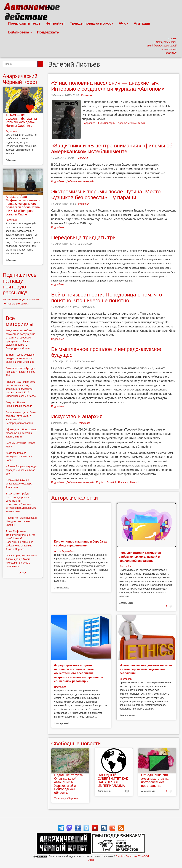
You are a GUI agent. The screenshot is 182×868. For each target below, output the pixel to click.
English (100, 482)
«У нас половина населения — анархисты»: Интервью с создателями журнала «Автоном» (108, 86)
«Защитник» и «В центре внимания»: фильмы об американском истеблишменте (112, 148)
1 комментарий (107, 123)
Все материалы (20, 321)
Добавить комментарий (131, 123)
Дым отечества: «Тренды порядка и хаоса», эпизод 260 (20, 372)
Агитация (142, 23)
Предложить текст (24, 23)
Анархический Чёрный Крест (20, 79)
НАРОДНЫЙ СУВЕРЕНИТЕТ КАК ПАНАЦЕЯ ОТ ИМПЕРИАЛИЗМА (113, 780)
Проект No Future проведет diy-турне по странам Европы (21, 521)
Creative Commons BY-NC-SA (133, 856)
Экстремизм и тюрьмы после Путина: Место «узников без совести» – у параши (106, 194)
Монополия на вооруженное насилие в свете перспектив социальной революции (146, 669)
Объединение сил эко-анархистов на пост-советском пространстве (155, 780)
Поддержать (48, 32)
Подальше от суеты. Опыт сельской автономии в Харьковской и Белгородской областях (69, 784)
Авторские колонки (74, 498)
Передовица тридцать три (83, 237)
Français (123, 482)
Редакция (87, 95)
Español (111, 482)
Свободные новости (76, 743)
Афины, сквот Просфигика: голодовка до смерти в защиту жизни (21, 433)
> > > (23, 573)
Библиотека (20, 32)
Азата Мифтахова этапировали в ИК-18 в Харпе (19, 457)
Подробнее (89, 123)
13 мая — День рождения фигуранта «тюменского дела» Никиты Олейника (21, 120)
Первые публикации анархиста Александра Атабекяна (19, 484)
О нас (91, 860)
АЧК (124, 23)
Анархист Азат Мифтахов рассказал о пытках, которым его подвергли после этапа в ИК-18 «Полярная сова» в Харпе (23, 206)
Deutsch (135, 482)
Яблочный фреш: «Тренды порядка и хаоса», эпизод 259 (21, 470)
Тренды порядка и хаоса (92, 23)
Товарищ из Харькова (67, 798)
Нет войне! (55, 23)
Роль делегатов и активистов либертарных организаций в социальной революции (140, 557)
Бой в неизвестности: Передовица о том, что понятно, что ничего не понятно (107, 298)
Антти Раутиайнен (65, 551)
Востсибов (125, 566)
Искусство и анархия (77, 416)
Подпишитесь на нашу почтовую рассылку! (20, 284)
